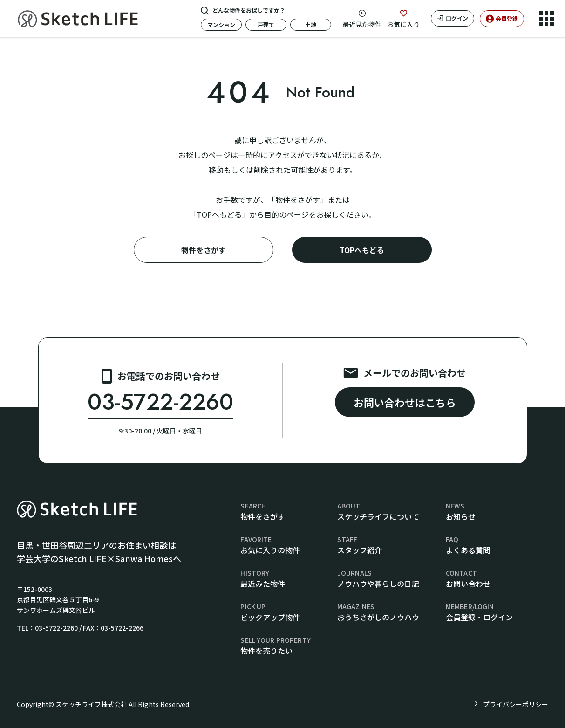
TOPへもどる (362, 250)
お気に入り (403, 24)
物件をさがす (204, 250)
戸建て (266, 24)
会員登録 (507, 18)
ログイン (457, 18)
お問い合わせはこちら (405, 402)
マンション (221, 24)
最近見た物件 (362, 24)
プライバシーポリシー (516, 704)
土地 (311, 24)
